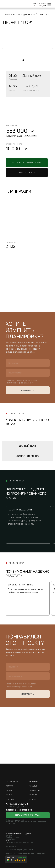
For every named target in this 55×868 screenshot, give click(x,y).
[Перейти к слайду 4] (32, 60)
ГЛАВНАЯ (34, 782)
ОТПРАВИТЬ (28, 390)
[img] (9, 4)
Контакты (10, 799)
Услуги (9, 786)
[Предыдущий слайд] (2, 48)
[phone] (28, 373)
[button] (27, 173)
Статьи (33, 799)
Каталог (17, 14)
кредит (9, 790)
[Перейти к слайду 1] (23, 60)
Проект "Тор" (44, 14)
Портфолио (35, 790)
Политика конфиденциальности (19, 850)
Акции (9, 795)
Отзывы (33, 795)
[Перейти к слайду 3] (29, 60)
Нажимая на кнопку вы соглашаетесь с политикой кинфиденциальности (21, 381)
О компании (12, 782)
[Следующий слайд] (53, 48)
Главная (7, 14)
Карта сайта (11, 846)
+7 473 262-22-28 (39, 4)
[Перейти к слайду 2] (26, 60)
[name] (28, 363)
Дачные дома (29, 14)
